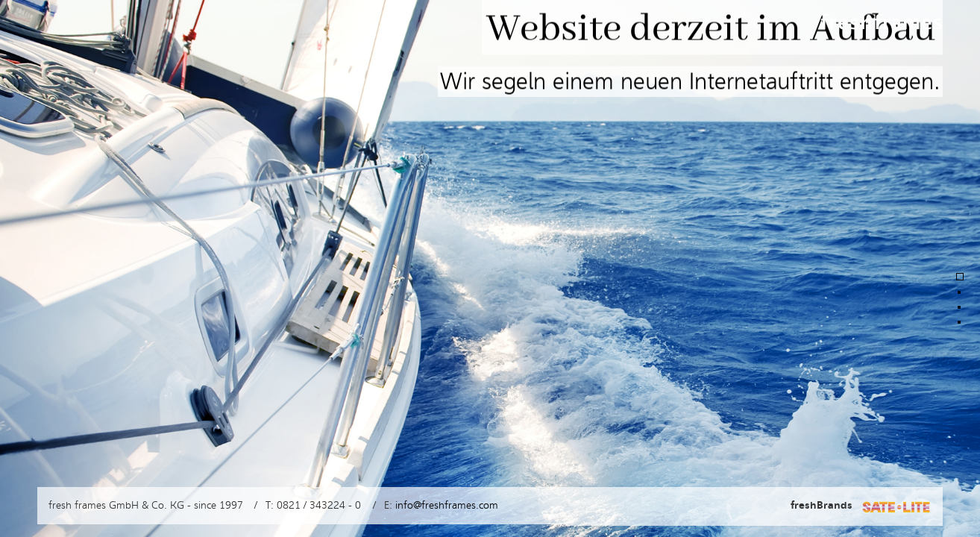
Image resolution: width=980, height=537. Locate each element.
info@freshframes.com (447, 505)
